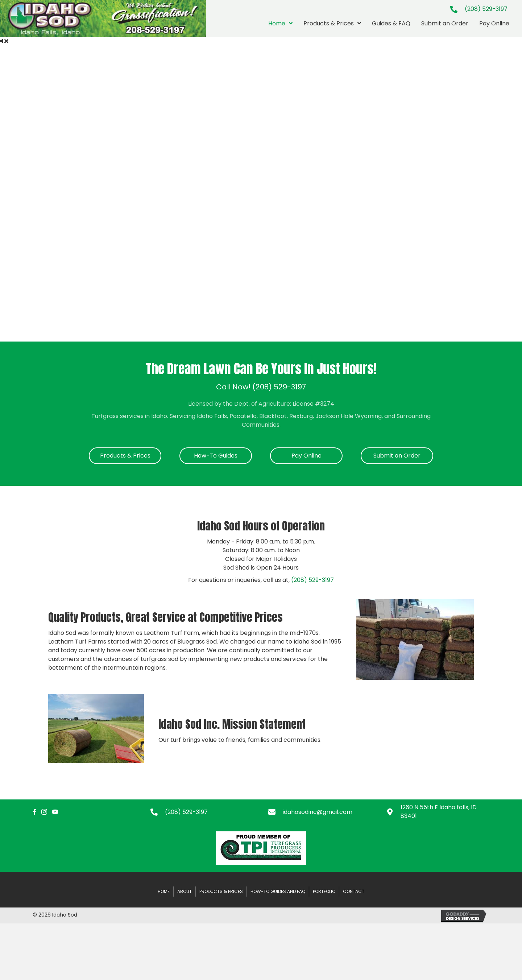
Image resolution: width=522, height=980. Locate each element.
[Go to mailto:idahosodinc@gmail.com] (320, 812)
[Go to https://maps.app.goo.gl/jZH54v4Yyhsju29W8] (438, 812)
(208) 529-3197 (486, 9)
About (185, 891)
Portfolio (324, 891)
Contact (354, 891)
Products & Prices (221, 891)
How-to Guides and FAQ (278, 891)
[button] (125, 456)
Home (164, 891)
